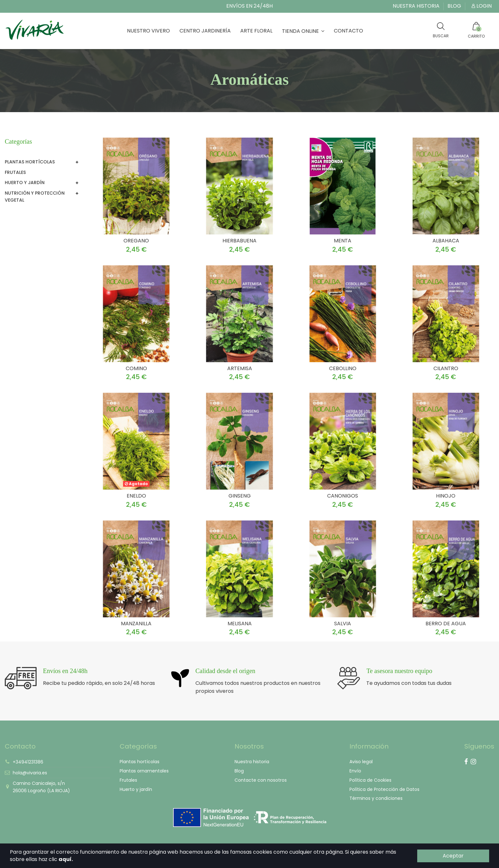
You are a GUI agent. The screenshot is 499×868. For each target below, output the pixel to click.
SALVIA (343, 624)
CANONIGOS (343, 496)
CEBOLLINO (343, 368)
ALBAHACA (446, 241)
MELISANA (240, 624)
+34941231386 (28, 762)
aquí (65, 859)
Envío (355, 771)
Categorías (18, 141)
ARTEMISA (240, 368)
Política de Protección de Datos (384, 789)
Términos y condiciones (376, 798)
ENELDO (136, 496)
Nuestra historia (417, 6)
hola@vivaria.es (30, 773)
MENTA (343, 241)
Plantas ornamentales (144, 771)
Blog (454, 6)
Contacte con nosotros (261, 780)
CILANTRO (446, 368)
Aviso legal (361, 762)
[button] (303, 31)
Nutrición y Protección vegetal (35, 197)
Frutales (15, 172)
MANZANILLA (136, 624)
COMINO (136, 368)
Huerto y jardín (25, 183)
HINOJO (446, 496)
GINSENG (240, 496)
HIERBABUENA (239, 241)
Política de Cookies (370, 780)
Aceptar (453, 856)
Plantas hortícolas (30, 162)
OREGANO (136, 241)
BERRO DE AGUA (446, 624)
